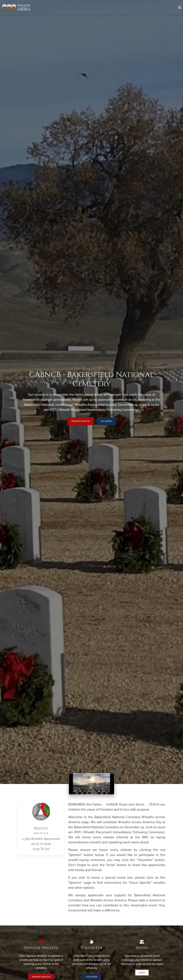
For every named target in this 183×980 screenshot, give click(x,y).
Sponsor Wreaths (81, 421)
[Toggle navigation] (180, 8)
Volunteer (106, 421)
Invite (142, 973)
